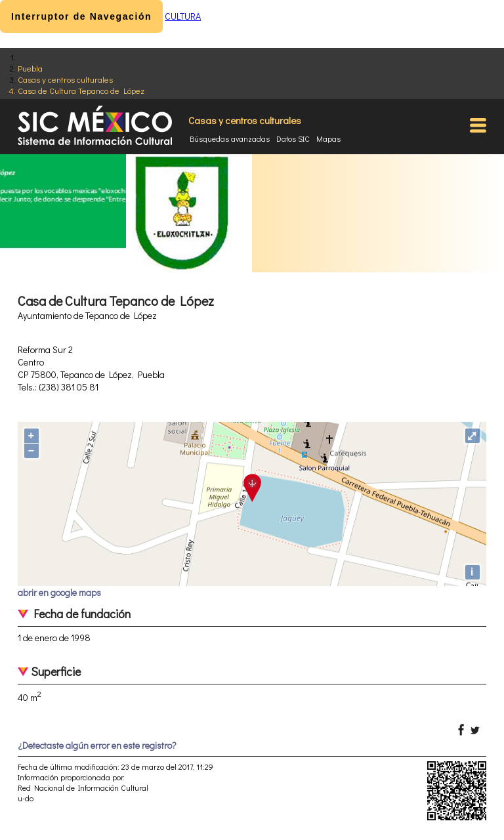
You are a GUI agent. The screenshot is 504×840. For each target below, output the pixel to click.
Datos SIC (293, 138)
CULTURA (183, 16)
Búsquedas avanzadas (230, 138)
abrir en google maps (59, 592)
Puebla (30, 68)
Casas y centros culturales (65, 79)
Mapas (328, 138)
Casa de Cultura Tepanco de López (81, 90)
